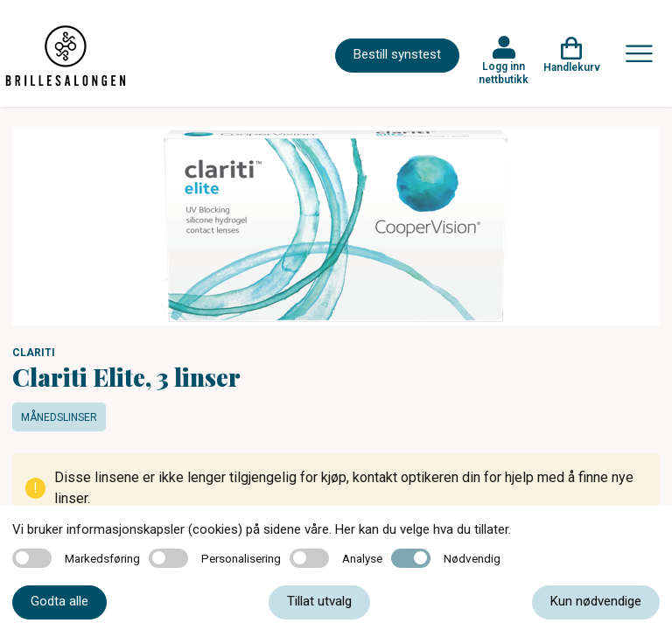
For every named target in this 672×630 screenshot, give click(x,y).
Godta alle (59, 601)
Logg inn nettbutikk (504, 73)
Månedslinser (59, 417)
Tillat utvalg (319, 601)
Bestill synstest (397, 54)
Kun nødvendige (596, 601)
